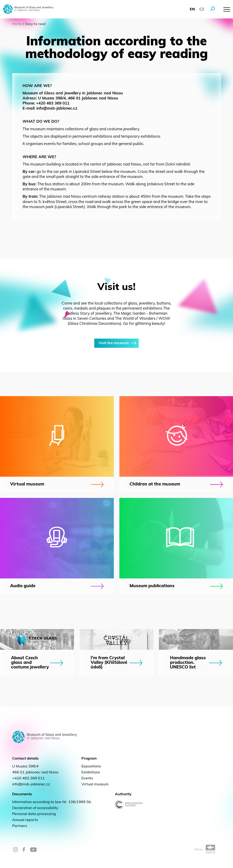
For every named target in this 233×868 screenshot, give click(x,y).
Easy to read (35, 24)
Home (17, 24)
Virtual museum (95, 784)
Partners (20, 826)
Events (87, 778)
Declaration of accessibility (35, 808)
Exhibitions (91, 772)
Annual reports (25, 820)
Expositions (91, 766)
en (192, 9)
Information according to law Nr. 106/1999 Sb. (52, 802)
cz (202, 9)
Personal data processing (34, 814)
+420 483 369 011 (29, 778)
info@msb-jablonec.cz (31, 784)
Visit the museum (116, 343)
